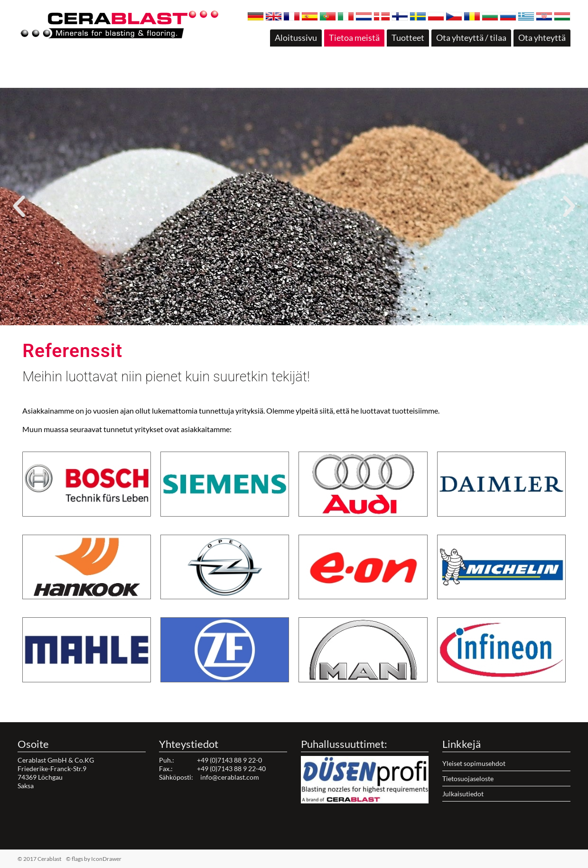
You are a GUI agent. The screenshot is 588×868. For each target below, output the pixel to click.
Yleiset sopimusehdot (474, 763)
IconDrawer (106, 859)
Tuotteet (408, 38)
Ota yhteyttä (542, 38)
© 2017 (54, 859)
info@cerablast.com (230, 777)
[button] (19, 207)
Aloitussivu (296, 38)
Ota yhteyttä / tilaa (471, 38)
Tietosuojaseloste (468, 778)
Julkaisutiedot (463, 794)
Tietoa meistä (354, 38)
